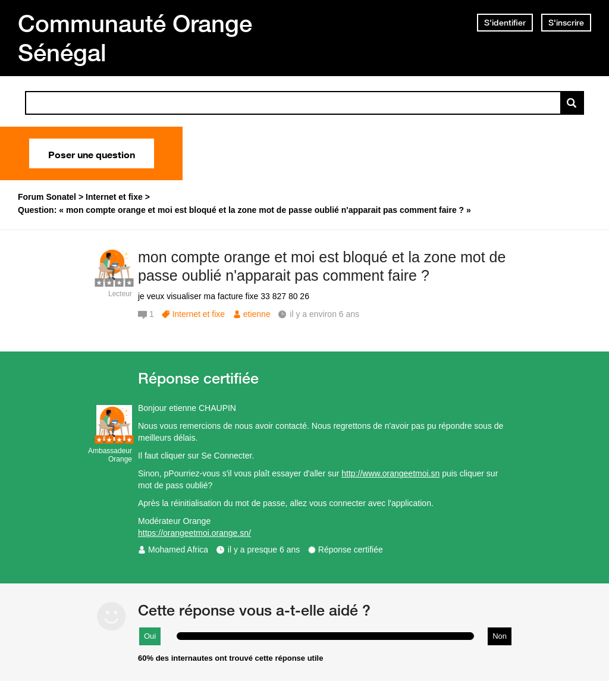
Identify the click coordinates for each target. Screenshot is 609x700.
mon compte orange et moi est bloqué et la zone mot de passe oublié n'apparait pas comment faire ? (322, 266)
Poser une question (92, 153)
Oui (150, 636)
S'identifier (505, 23)
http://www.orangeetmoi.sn (390, 473)
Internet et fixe (198, 314)
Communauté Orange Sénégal (135, 38)
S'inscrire (566, 23)
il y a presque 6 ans (264, 550)
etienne (257, 314)
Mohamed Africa (178, 550)
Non (500, 636)
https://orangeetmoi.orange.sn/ (194, 533)
